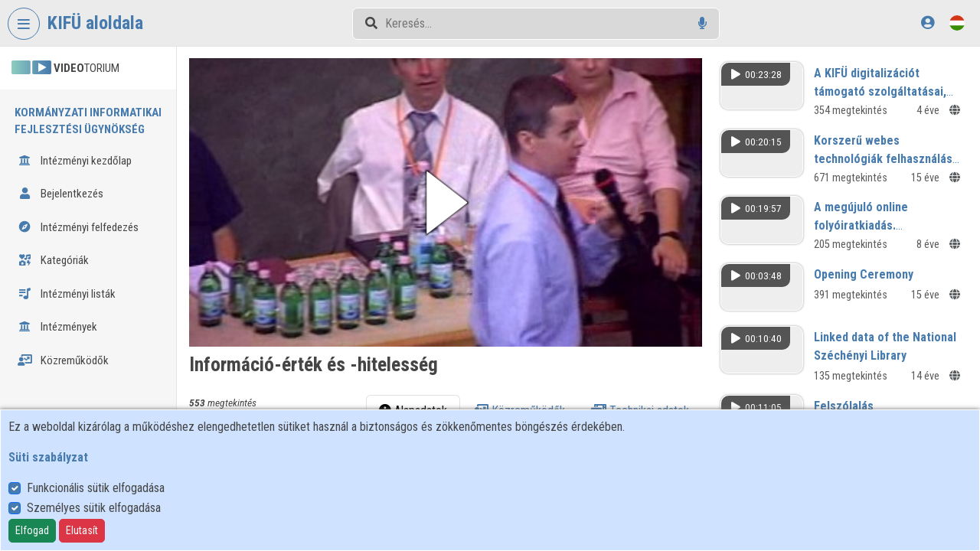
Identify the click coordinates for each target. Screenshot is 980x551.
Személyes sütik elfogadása (94, 508)
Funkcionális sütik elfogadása (96, 488)
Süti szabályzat (48, 457)
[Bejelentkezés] (928, 23)
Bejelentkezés (60, 194)
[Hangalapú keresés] (702, 23)
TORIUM (65, 68)
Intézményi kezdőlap (75, 161)
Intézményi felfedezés (78, 227)
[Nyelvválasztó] (957, 23)
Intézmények (57, 327)
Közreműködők (63, 360)
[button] (446, 202)
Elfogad (32, 530)
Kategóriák (53, 260)
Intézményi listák (67, 294)
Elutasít (82, 530)
